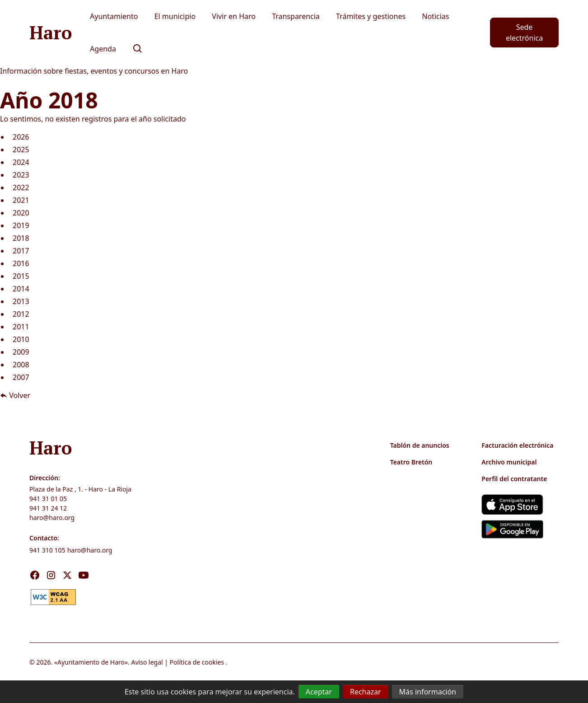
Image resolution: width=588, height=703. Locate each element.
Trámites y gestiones (371, 16)
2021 (21, 200)
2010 (21, 339)
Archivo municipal (509, 462)
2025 (21, 150)
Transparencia (296, 16)
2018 (21, 238)
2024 (21, 162)
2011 (21, 327)
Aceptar (319, 692)
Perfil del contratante (514, 479)
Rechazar (366, 692)
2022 (21, 187)
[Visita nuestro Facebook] (35, 575)
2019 (21, 225)
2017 (21, 251)
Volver (15, 395)
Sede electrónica (524, 33)
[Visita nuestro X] (67, 575)
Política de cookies (197, 662)
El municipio (175, 16)
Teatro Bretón (411, 462)
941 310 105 (47, 550)
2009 (21, 352)
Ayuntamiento (114, 16)
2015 (21, 276)
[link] (53, 596)
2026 (21, 137)
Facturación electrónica (517, 445)
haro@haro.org (52, 518)
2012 (21, 314)
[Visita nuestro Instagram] (51, 575)
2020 (21, 213)
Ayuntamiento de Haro (91, 662)
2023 (21, 175)
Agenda (103, 49)
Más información (428, 692)
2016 (21, 263)
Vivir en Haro (234, 16)
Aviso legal (147, 662)
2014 (21, 289)
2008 (21, 365)
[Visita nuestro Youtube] (84, 575)
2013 (21, 301)
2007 (21, 377)
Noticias (435, 16)
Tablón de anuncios (420, 445)
